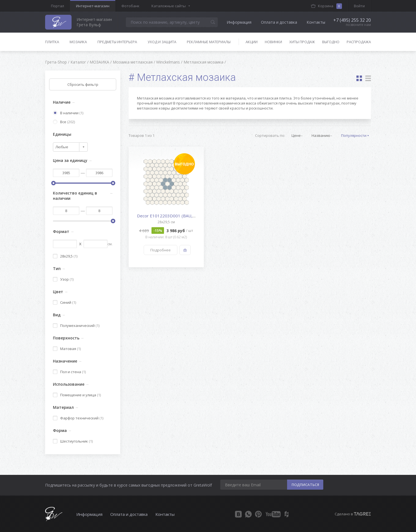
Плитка (52, 42)
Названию (321, 135)
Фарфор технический (78, 418)
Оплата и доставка (279, 22)
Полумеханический (76, 325)
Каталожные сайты (169, 6)
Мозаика (78, 42)
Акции (252, 42)
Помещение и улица (77, 395)
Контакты (316, 22)
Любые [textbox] (62, 147)
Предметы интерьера (117, 42)
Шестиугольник (73, 441)
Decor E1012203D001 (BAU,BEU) (170, 216)
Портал (57, 6)
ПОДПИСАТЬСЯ (305, 485)
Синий (64, 302)
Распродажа (359, 42)
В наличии (68, 113)
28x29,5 (65, 256)
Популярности (354, 135)
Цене (296, 135)
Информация (239, 22)
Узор (63, 279)
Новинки (273, 42)
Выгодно (331, 42)
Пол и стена (69, 372)
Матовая (67, 349)
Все (64, 122)
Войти (359, 6)
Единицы (62, 134)
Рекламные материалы (209, 42)
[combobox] (70, 147)
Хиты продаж (302, 42)
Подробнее (161, 250)
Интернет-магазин (93, 6)
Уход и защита (162, 42)
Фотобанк (130, 6)
